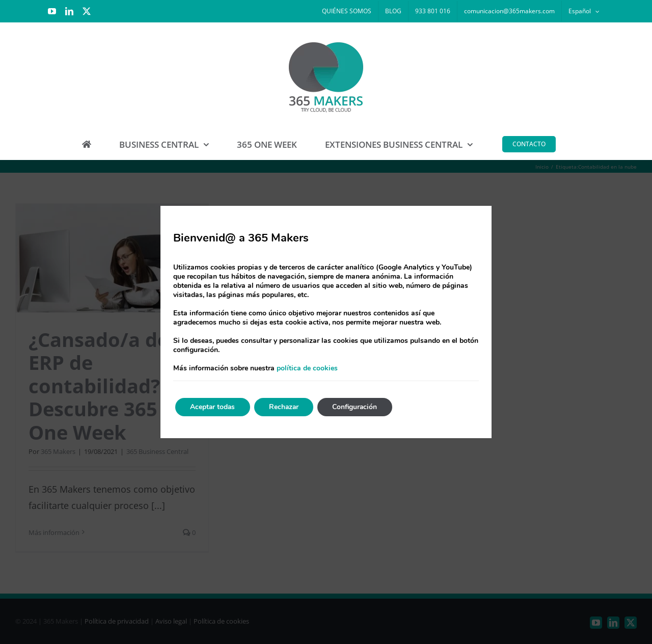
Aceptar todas (213, 407)
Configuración (359, 407)
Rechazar (286, 407)
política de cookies (307, 368)
